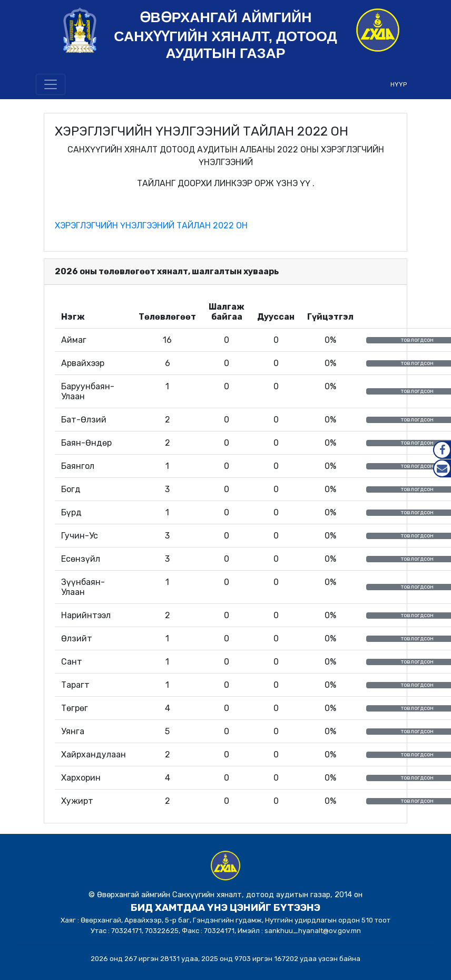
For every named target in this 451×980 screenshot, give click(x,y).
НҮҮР (399, 84)
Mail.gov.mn (442, 468)
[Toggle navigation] (51, 84)
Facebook (442, 450)
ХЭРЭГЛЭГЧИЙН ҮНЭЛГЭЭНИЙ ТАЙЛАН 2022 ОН (151, 225)
